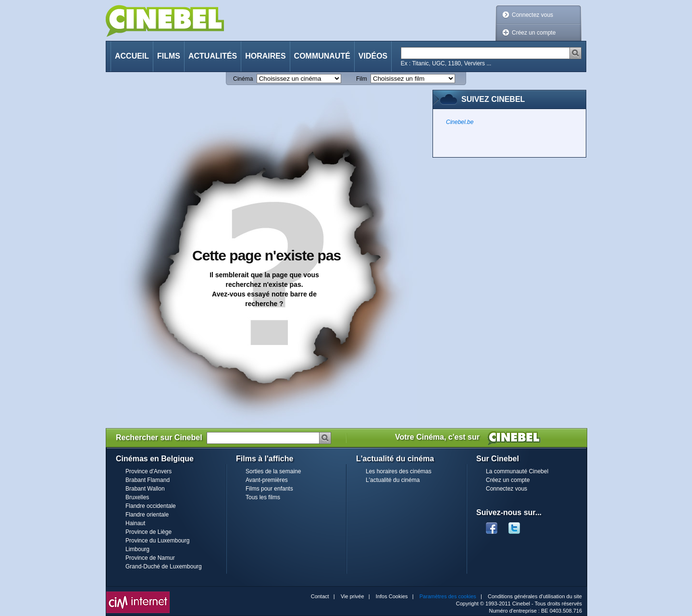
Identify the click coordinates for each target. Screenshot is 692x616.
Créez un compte (534, 33)
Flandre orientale (147, 515)
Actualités (213, 56)
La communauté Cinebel (517, 471)
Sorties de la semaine (273, 471)
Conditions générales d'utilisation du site (535, 596)
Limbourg (137, 549)
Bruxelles (137, 497)
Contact (320, 596)
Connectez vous (532, 15)
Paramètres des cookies (448, 596)
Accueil (132, 56)
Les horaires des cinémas (399, 471)
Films (169, 56)
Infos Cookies (392, 596)
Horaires (265, 56)
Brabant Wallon (145, 489)
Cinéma (243, 79)
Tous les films (263, 497)
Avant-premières (267, 480)
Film (362, 79)
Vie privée (352, 596)
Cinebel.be (460, 122)
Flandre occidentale (151, 506)
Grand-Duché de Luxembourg (164, 567)
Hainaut (135, 523)
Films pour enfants (269, 489)
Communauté (322, 56)
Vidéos (373, 56)
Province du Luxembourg (157, 541)
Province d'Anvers (148, 471)
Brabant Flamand (148, 480)
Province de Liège (148, 532)
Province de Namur (150, 558)
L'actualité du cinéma (393, 480)
